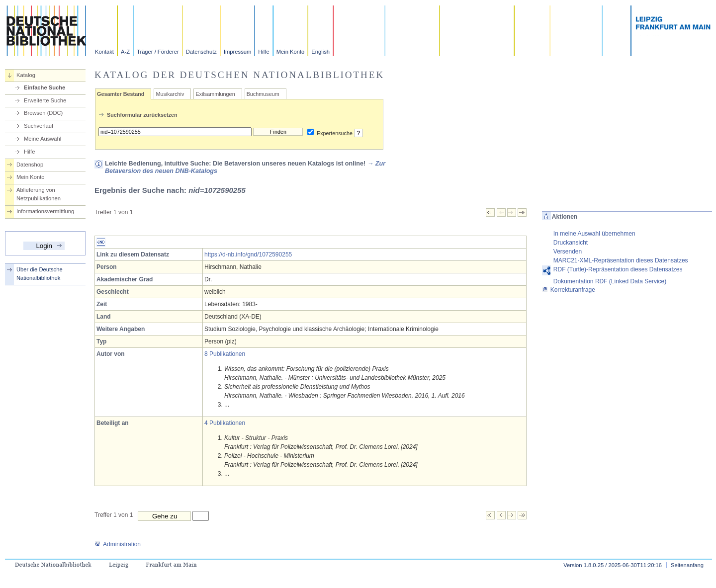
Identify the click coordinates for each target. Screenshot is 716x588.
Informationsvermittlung (45, 211)
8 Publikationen (225, 354)
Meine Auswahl (43, 139)
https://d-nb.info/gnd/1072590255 (248, 254)
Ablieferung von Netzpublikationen (39, 194)
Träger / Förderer (158, 52)
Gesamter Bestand (121, 94)
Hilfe (264, 52)
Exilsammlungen (215, 94)
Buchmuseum (263, 94)
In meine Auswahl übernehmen (594, 234)
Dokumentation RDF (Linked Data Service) (610, 281)
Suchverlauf (39, 126)
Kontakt (104, 52)
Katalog (26, 75)
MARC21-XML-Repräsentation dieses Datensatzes (621, 260)
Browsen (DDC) (43, 113)
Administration (118, 544)
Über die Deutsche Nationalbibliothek (40, 274)
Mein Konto (291, 52)
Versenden (568, 252)
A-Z (125, 52)
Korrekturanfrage (569, 290)
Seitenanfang (687, 565)
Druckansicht (571, 243)
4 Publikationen (225, 423)
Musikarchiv (170, 94)
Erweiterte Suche (45, 100)
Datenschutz (201, 52)
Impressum (237, 52)
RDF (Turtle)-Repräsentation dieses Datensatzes (618, 269)
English (320, 52)
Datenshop (30, 165)
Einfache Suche (45, 87)
